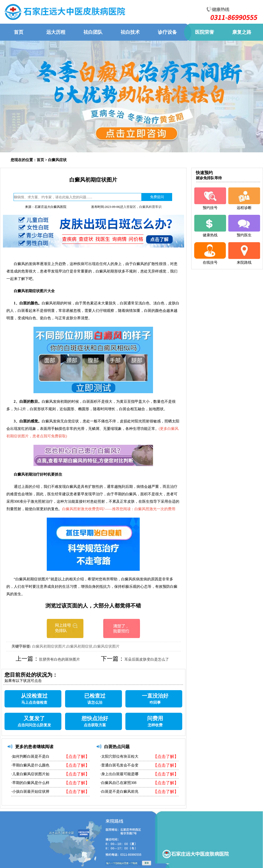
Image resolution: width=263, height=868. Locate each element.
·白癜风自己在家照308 (118, 783)
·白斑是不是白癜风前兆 (119, 792)
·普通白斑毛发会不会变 (119, 765)
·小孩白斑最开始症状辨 (30, 792)
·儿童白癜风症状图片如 (30, 774)
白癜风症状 (57, 160)
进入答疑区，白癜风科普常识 (141, 207)
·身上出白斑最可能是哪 (119, 774)
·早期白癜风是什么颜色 (30, 765)
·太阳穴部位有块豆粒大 (119, 756)
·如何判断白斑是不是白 (30, 756)
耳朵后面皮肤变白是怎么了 (147, 659)
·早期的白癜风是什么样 (30, 783)
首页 (40, 160)
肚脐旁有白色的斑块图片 (60, 659)
